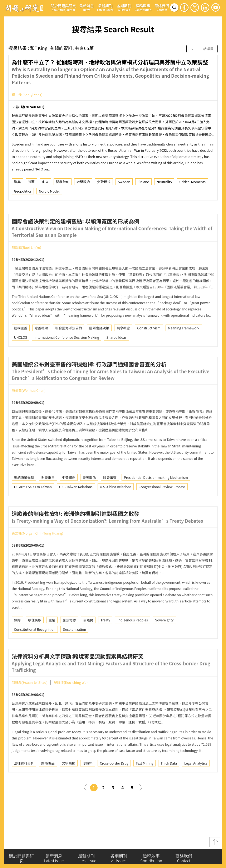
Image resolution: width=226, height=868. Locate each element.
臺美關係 (89, 493)
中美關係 (69, 493)
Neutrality (164, 183)
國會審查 (110, 493)
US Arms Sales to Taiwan (33, 502)
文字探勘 (69, 779)
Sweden (124, 183)
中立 (45, 183)
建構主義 (21, 344)
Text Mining (145, 779)
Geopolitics (23, 193)
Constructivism (149, 344)
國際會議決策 (99, 344)
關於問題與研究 (63, 7)
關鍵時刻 (63, 183)
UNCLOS (21, 353)
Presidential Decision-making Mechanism (156, 493)
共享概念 (123, 344)
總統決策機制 (24, 493)
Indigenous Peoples (133, 636)
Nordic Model (49, 193)
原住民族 (35, 636)
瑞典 (17, 183)
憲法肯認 (69, 636)
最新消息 (86, 7)
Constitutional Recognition (35, 645)
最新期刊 (105, 7)
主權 (52, 636)
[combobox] (202, 49)
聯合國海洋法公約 (69, 344)
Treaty (105, 636)
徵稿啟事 (143, 7)
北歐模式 (104, 183)
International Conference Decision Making (67, 353)
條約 (17, 636)
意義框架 (41, 344)
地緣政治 (83, 183)
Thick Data (169, 779)
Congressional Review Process (162, 502)
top (215, 844)
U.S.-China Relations (116, 502)
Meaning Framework (184, 344)
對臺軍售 (48, 493)
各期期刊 (124, 7)
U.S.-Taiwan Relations (76, 502)
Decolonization (74, 645)
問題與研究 (24, 8)
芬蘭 (31, 183)
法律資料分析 (24, 779)
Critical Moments (192, 183)
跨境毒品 (48, 779)
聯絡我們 (162, 7)
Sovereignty (164, 636)
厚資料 (88, 779)
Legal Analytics (196, 779)
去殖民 (88, 636)
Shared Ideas (116, 353)
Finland (143, 183)
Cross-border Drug (114, 779)
